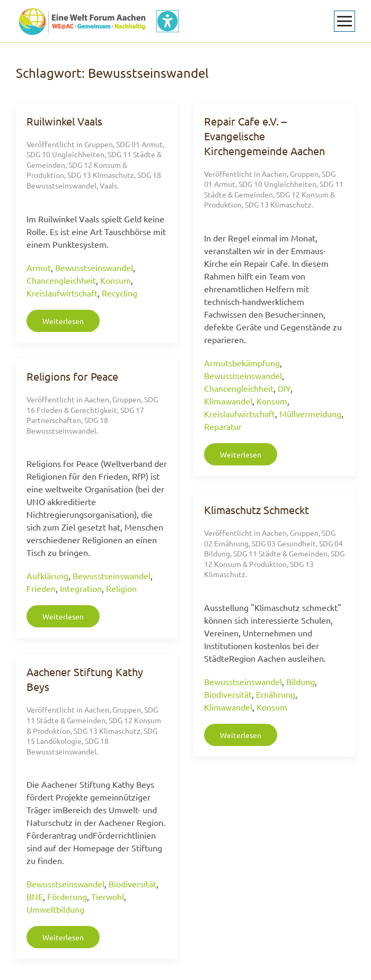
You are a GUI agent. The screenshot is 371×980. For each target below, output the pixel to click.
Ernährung (276, 694)
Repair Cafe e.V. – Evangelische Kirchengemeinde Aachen (264, 136)
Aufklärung (47, 576)
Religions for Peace (72, 376)
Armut (39, 267)
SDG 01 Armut (139, 144)
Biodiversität (228, 694)
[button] (344, 21)
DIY (284, 388)
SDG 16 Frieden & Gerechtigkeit (92, 404)
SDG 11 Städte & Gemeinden (280, 553)
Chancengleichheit (61, 280)
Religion (121, 588)
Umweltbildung (55, 909)
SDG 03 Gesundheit (284, 543)
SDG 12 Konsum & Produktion (274, 559)
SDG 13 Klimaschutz (101, 175)
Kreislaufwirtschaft (62, 293)
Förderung (67, 896)
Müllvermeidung (310, 413)
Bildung (301, 681)
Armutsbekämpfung (242, 363)
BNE (35, 896)
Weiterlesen (63, 321)
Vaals (108, 185)
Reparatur (223, 426)
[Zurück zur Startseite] (82, 21)
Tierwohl (108, 896)
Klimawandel (228, 401)
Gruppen (99, 144)
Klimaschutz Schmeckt (257, 510)
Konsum (116, 280)
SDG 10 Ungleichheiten (65, 154)
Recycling (120, 293)
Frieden (41, 588)
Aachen (274, 174)
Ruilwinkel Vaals (64, 121)
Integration (81, 588)
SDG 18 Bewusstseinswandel (94, 180)
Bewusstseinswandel (94, 267)
